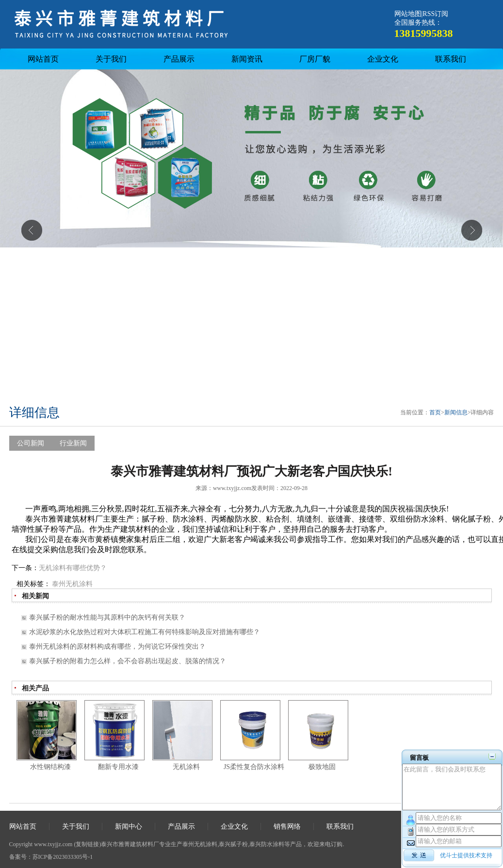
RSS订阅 (435, 14)
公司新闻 (31, 443)
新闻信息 (456, 412)
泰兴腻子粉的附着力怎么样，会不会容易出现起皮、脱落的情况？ (128, 661)
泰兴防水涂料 (267, 844)
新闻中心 (129, 827)
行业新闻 (73, 443)
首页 (435, 412)
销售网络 (287, 827)
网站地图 (408, 14)
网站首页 (43, 59)
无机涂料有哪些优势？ (73, 568)
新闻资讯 (247, 59)
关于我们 (111, 59)
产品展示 (179, 59)
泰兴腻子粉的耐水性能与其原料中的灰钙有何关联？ (107, 617)
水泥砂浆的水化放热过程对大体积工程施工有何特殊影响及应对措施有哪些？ (145, 632)
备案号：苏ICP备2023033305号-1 (51, 857)
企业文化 (383, 59)
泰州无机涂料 (72, 584)
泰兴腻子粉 (233, 844)
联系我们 (451, 59)
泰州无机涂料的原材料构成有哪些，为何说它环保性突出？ (117, 647)
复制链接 (87, 844)
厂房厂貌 (315, 59)
